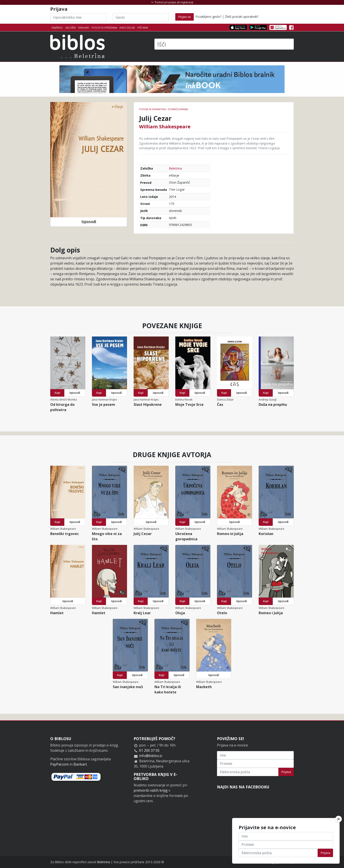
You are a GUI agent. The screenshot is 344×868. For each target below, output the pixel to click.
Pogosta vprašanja (104, 28)
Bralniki (84, 28)
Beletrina (175, 168)
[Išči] (224, 44)
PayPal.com (59, 764)
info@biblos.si (151, 756)
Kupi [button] (57, 393)
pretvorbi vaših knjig (151, 790)
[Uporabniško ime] (78, 17)
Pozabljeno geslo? (208, 17)
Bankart (80, 764)
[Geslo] (141, 17)
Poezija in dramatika (152, 109)
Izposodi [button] (89, 222)
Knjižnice (57, 28)
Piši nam (143, 28)
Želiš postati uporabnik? (242, 17)
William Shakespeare (165, 126)
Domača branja (178, 109)
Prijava (286, 772)
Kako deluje (127, 28)
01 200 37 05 (149, 750)
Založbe (71, 28)
